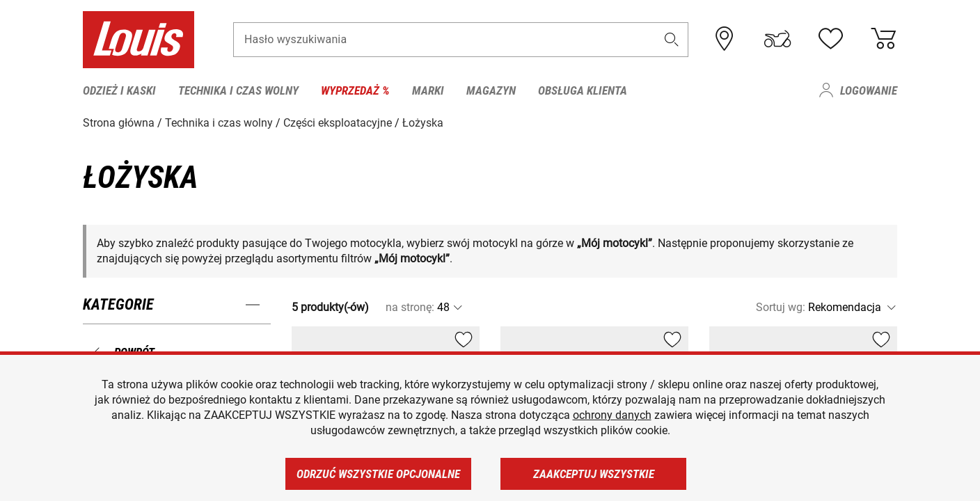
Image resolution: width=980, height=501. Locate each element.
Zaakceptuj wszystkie (594, 474)
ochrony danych (612, 415)
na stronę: (410, 307)
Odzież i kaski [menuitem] (119, 90)
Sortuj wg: (781, 307)
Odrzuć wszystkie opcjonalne (378, 474)
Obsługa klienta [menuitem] (583, 90)
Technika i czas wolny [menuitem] (238, 90)
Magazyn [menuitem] (491, 90)
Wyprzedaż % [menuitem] (355, 90)
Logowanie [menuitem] (869, 90)
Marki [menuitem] (428, 90)
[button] (672, 39)
